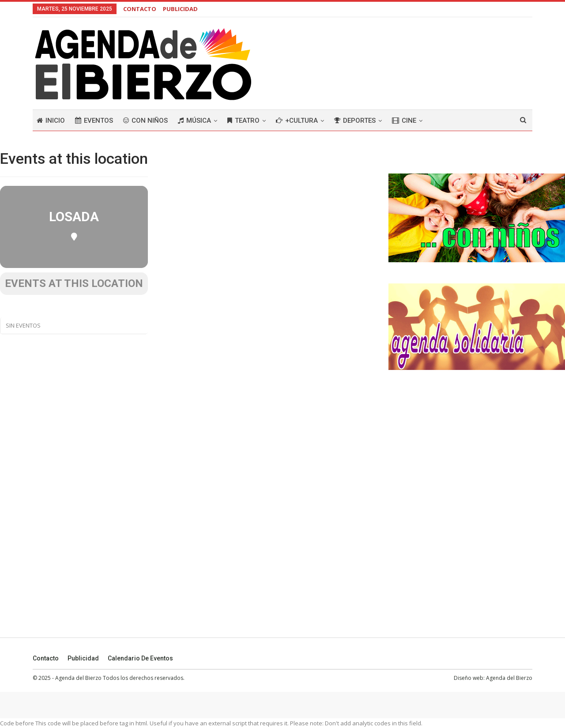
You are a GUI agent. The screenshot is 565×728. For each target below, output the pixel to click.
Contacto (46, 658)
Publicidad (83, 658)
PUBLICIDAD (180, 9)
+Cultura (297, 121)
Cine (404, 121)
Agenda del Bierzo (509, 678)
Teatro (243, 121)
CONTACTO (140, 9)
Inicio (51, 121)
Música (194, 121)
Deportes (355, 121)
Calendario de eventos (140, 658)
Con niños (145, 121)
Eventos (94, 121)
